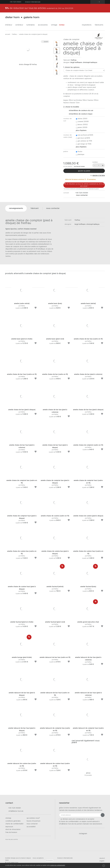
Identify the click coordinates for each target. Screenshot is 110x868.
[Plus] (103, 165)
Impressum (9, 827)
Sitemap (8, 818)
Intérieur (9, 25)
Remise (63, 25)
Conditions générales (13, 821)
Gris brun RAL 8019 (83, 138)
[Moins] (95, 165)
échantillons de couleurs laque (80, 114)
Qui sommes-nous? (33, 818)
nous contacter (82, 195)
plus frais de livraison (79, 166)
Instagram (82, 834)
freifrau (15, 34)
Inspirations (87, 25)
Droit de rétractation (13, 829)
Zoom (45, 42)
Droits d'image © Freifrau (28, 64)
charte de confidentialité (58, 865)
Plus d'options (81, 130)
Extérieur (20, 25)
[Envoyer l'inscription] (103, 815)
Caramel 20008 (82, 122)
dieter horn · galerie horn (22, 17)
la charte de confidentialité (69, 822)
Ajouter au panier (84, 171)
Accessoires (44, 25)
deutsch (101, 858)
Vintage (54, 25)
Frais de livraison (11, 832)
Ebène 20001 (82, 119)
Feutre (79, 152)
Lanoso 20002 (82, 125)
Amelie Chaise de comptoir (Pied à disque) (33, 34)
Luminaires (31, 25)
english (101, 861)
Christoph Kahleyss (90, 62)
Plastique (80, 155)
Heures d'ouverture (34, 821)
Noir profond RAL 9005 (84, 135)
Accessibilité (31, 827)
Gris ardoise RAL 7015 (84, 141)
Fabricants (100, 25)
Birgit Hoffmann (76, 62)
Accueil (8, 34)
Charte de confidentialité (14, 824)
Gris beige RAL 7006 (84, 144)
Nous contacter (32, 824)
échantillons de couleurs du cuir (80, 110)
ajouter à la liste (99, 175)
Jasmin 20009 (82, 128)
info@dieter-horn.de (14, 811)
